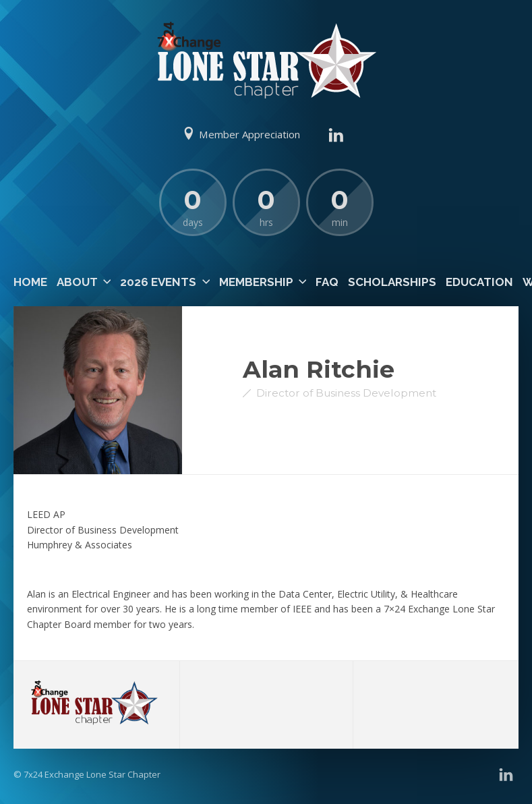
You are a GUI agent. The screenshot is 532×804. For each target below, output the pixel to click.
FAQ (327, 282)
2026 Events (158, 282)
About (77, 282)
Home (30, 282)
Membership (256, 282)
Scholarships (392, 282)
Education (479, 282)
